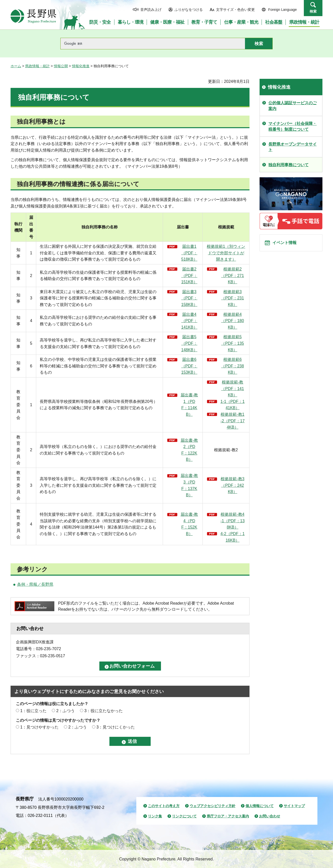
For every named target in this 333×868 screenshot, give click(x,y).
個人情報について (260, 806)
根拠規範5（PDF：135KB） (233, 343)
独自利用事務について (288, 165)
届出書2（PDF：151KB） (189, 275)
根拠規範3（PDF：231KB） (233, 298)
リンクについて (184, 816)
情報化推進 (81, 66)
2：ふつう (66, 711)
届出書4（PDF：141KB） (189, 321)
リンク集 (155, 816)
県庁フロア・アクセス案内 (228, 816)
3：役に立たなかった (103, 711)
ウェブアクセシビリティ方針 (213, 806)
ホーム (16, 66)
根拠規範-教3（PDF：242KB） (232, 485)
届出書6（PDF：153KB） (189, 366)
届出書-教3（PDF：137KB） (189, 485)
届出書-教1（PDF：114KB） (189, 405)
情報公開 (61, 66)
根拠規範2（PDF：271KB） (233, 275)
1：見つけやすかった (39, 727)
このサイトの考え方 (164, 806)
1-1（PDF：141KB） (233, 405)
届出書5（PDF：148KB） (189, 343)
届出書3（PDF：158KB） (189, 298)
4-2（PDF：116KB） (233, 537)
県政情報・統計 (37, 66)
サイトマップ (294, 806)
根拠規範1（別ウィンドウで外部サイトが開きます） (226, 253)
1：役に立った (33, 711)
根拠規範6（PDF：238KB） (233, 366)
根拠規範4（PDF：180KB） (233, 321)
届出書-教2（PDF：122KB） (189, 450)
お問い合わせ (270, 816)
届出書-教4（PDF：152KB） (189, 524)
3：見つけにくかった (116, 727)
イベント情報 (287, 245)
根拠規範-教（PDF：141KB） (233, 389)
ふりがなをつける (189, 10)
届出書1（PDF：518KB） (189, 253)
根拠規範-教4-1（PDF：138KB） (233, 521)
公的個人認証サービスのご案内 (293, 106)
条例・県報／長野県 (35, 584)
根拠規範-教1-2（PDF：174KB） (233, 421)
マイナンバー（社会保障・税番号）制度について (293, 126)
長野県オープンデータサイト (293, 147)
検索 (313, 11)
